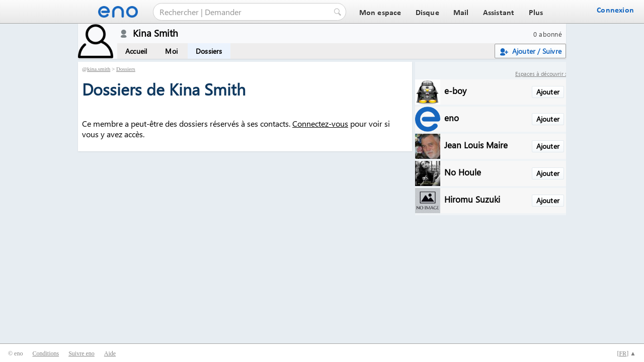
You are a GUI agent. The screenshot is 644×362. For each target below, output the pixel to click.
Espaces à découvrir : (541, 74)
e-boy (455, 90)
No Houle (463, 172)
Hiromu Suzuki (472, 199)
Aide (110, 353)
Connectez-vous (320, 123)
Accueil (136, 51)
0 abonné (548, 34)
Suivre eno (82, 353)
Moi (171, 51)
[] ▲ (626, 353)
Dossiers (209, 51)
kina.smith (99, 69)
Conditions (46, 353)
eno (452, 117)
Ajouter (548, 92)
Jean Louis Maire (476, 145)
